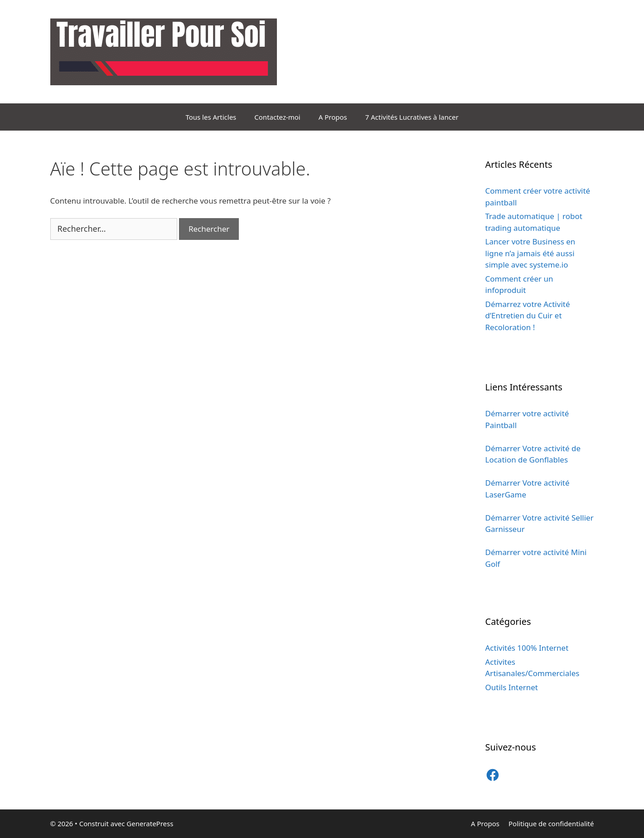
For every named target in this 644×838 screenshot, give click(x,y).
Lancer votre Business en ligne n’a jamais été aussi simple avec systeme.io (530, 253)
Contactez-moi (277, 117)
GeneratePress (150, 823)
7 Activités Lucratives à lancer (412, 117)
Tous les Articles (211, 117)
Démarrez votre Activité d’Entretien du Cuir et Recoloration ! (528, 316)
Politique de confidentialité (551, 823)
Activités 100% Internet (527, 648)
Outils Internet (512, 687)
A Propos (333, 117)
